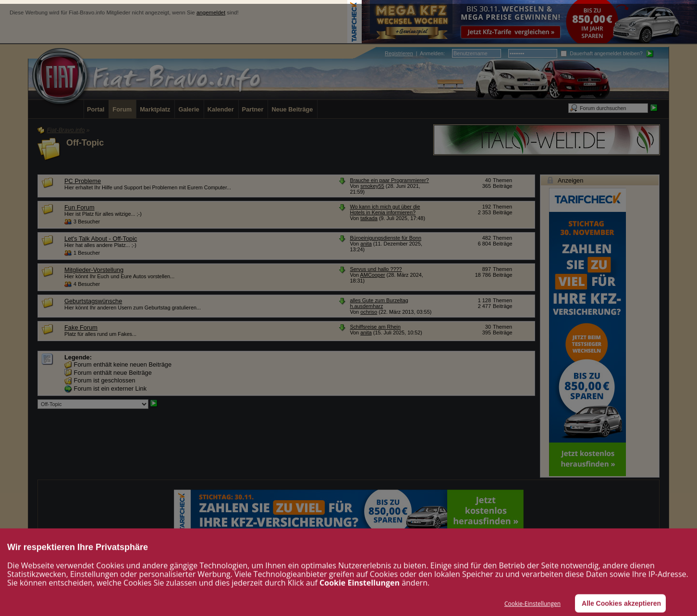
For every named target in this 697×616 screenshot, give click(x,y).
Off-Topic (85, 143)
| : (415, 53)
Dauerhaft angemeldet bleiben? (602, 53)
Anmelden (432, 53)
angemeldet (211, 12)
